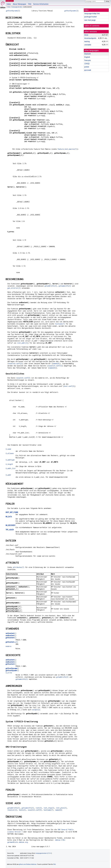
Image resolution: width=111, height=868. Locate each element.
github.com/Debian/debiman (28, 864)
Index (9, 4)
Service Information (41, 4)
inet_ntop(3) (49, 808)
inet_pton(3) (61, 808)
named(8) (56, 364)
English (87, 57)
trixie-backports (90, 38)
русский (88, 70)
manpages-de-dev (17, 7)
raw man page (90, 20)
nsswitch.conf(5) (15, 364)
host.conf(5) (69, 386)
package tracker (91, 17)
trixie (9, 7)
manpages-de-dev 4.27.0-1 (44, 853)
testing (87, 41)
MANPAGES (10, 1)
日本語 (87, 64)
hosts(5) (22, 810)
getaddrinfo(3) (51, 286)
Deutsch (88, 54)
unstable (88, 45)
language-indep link (92, 13)
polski (87, 67)
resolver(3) (12, 810)
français (88, 60)
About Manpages (19, 4)
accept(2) (36, 710)
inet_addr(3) (22, 343)
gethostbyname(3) (13, 11)
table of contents (92, 26)
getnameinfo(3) (65, 286)
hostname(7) (60, 324)
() (11, 633)
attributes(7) (19, 567)
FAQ (30, 4)
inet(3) (39, 808)
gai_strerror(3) (14, 288)
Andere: (9, 646)
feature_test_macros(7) (67, 149)
